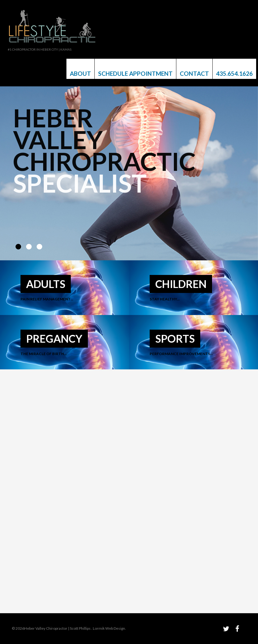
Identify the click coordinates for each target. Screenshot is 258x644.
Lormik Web (103, 628)
